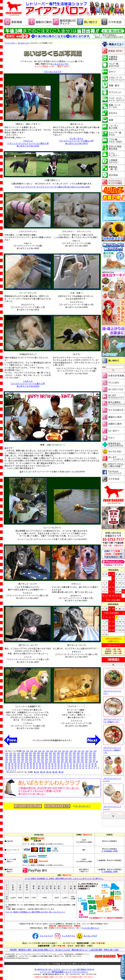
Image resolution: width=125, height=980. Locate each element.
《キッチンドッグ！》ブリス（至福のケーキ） (113, 719)
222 (63, 751)
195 (78, 753)
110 (50, 761)
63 (19, 766)
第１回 (36, 772)
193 (86, 753)
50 (59, 766)
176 (62, 755)
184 (30, 755)
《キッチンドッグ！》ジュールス (113, 778)
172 (78, 755)
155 (54, 757)
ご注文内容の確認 (96, 950)
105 (70, 761)
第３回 (49, 772)
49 (62, 766)
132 (54, 759)
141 (19, 759)
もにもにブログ (86, 936)
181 (42, 755)
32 (22, 768)
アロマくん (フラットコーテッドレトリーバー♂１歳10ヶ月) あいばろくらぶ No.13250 (28, 143)
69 (92, 764)
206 (35, 753)
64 (15, 766)
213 (7, 753)
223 (60, 751)
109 (54, 761)
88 (34, 764)
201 (54, 753)
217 (83, 751)
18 (65, 768)
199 (62, 753)
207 (30, 753)
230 (32, 751)
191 (94, 753)
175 (66, 755)
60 (28, 766)
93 (19, 764)
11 (86, 768)
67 (6, 766)
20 (59, 768)
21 (56, 768)
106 (66, 761)
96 (9, 764)
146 (90, 757)
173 (74, 755)
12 (83, 768)
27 (37, 768)
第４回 (55, 772)
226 (48, 751)
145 (94, 757)
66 (9, 766)
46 (71, 766)
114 (35, 761)
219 (75, 751)
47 (68, 766)
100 (90, 761)
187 (19, 755)
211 (15, 753)
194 (82, 753)
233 (24, 751)
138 (30, 759)
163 (23, 757)
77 (68, 764)
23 (49, 768)
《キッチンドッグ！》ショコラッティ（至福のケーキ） (113, 749)
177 (58, 755)
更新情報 (13, 950)
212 (11, 753)
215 (91, 751)
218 (79, 751)
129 (66, 759)
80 (59, 764)
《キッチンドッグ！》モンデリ (113, 691)
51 (56, 766)
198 (66, 753)
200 (58, 753)
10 (89, 768)
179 (50, 755)
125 (82, 759)
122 (94, 759)
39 (92, 766)
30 (28, 768)
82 (52, 764)
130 (62, 759)
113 (38, 761)
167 (7, 757)
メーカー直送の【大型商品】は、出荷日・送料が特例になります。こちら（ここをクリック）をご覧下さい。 (64, 878)
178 (54, 755)
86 (40, 764)
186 (23, 755)
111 (46, 761)
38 (95, 766)
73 (80, 764)
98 (97, 761)
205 (38, 753)
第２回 (43, 772)
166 (11, 757)
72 (83, 764)
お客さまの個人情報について (43, 950)
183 (35, 755)
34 (15, 768)
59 (31, 766)
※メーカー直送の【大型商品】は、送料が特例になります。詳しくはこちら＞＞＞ (35, 912)
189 (11, 755)
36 (9, 768)
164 (19, 757)
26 (40, 768)
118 (19, 761)
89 (31, 764)
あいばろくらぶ (24, 43)
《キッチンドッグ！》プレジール (113, 806)
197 (70, 753)
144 (7, 759)
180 (46, 755)
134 (46, 759)
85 (43, 764)
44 (77, 766)
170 (86, 755)
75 (74, 764)
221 (67, 751)
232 (28, 751)
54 (46, 766)
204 (42, 753)
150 (74, 757)
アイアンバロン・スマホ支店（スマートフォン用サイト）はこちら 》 (64, 964)
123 (90, 759)
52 (52, 766)
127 (74, 759)
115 (30, 761)
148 (82, 757)
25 (43, 768)
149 (78, 757)
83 (49, 764)
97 (6, 764)
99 (94, 761)
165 (15, 757)
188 (15, 755)
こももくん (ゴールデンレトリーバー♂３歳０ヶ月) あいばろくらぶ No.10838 (28, 383)
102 (82, 761)
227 (44, 751)
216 (87, 751)
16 (71, 768)
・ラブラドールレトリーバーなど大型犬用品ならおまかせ (64, 969)
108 (58, 761)
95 (12, 764)
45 (74, 766)
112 (42, 761)
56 (40, 766)
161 (30, 757)
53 (49, 766)
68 (95, 764)
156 (50, 757)
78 (65, 764)
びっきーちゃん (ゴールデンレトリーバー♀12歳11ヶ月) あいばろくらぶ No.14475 (76, 141)
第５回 (61, 772)
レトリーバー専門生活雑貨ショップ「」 (64, 972)
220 (71, 751)
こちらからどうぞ (60, 64)
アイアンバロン (10, 43)
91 (25, 764)
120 (11, 761)
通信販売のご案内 (25, 950)
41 (86, 766)
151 (70, 757)
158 (42, 757)
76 (71, 764)
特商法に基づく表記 (111, 950)
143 (11, 759)
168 (94, 755)
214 (95, 751)
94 (15, 764)
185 (27, 755)
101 (86, 761)
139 (27, 759)
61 (25, 766)
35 (12, 768)
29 (31, 768)
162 (27, 757)
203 (46, 753)
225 (52, 751)
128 (70, 759)
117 (23, 761)
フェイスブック (42, 936)
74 (77, 764)
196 (74, 753)
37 (6, 768)
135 (42, 759)
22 (52, 768)
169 (90, 755)
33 (19, 768)
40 (89, 766)
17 (68, 768)
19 (62, 768)
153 (62, 757)
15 (74, 768)
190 (7, 755)
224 (56, 751)
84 (46, 764)
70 (89, 764)
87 (37, 764)
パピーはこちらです (53, 71)
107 (62, 761)
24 (46, 768)
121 (7, 761)
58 (34, 766)
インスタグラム (64, 936)
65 (12, 766)
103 (78, 761)
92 (22, 764)
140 (23, 759)
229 (36, 751)
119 (15, 761)
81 (56, 764)
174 (70, 755)
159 (38, 757)
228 (40, 751)
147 (86, 757)
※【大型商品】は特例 (109, 851)
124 (86, 759)
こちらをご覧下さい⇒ (91, 928)
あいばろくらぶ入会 (63, 950)
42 (83, 766)
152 (66, 757)
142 (15, 759)
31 (25, 768)
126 (78, 759)
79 (62, 764)
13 (80, 768)
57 (37, 766)
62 (22, 766)
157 (46, 757)
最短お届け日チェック (80, 950)
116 (27, 761)
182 (38, 755)
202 (50, 753)
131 (58, 759)
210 (19, 753)
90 (28, 764)
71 (86, 764)
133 (50, 759)
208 (27, 753)
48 (65, 766)
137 (35, 759)
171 (82, 755)
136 (38, 759)
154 (58, 757)
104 (74, 761)
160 (35, 757)
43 (80, 766)
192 (90, 753)
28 (34, 768)
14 (77, 768)
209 (23, 753)
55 (43, 766)
